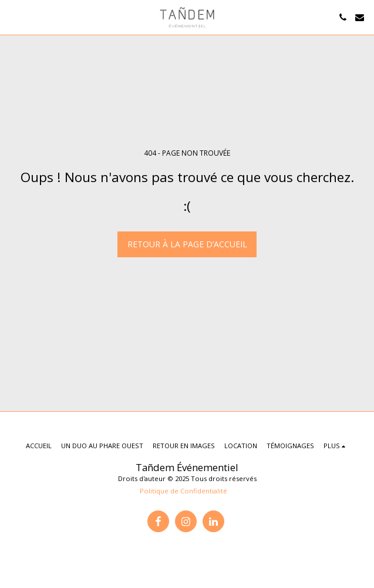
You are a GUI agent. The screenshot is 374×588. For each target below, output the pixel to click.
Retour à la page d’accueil (187, 244)
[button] (13, 17)
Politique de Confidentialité (183, 491)
